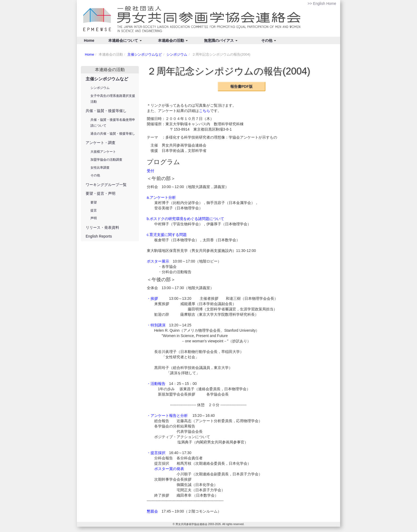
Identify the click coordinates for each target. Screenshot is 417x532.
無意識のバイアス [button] (221, 40)
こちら (205, 111)
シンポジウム (177, 54)
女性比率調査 (100, 168)
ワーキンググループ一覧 (106, 185)
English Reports (99, 236)
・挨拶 (152, 298)
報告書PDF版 (241, 86)
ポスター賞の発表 (169, 469)
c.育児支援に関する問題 (167, 235)
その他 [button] (269, 40)
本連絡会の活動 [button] (173, 40)
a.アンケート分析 (161, 197)
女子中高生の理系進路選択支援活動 (113, 99)
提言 (94, 210)
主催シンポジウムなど (145, 54)
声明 (94, 218)
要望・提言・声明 (101, 193)
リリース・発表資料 (102, 227)
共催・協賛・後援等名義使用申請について (113, 123)
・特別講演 (156, 325)
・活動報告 (156, 384)
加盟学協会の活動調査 (106, 160)
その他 (95, 175)
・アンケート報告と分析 (167, 415)
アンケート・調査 (101, 143)
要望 (94, 202)
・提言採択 (156, 453)
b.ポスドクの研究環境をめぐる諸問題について (186, 219)
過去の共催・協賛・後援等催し (113, 134)
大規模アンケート (103, 152)
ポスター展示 (158, 261)
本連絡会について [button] (125, 40)
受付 (151, 171)
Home (89, 40)
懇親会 (152, 511)
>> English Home (322, 3)
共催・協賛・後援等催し (106, 111)
